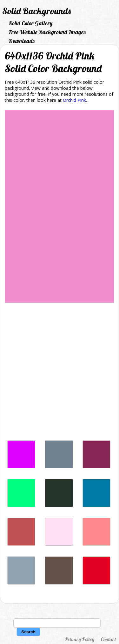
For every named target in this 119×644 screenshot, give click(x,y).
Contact (108, 639)
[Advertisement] (60, 369)
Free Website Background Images (47, 32)
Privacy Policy (79, 639)
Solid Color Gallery (30, 23)
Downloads (22, 41)
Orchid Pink (74, 100)
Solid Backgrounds (36, 11)
